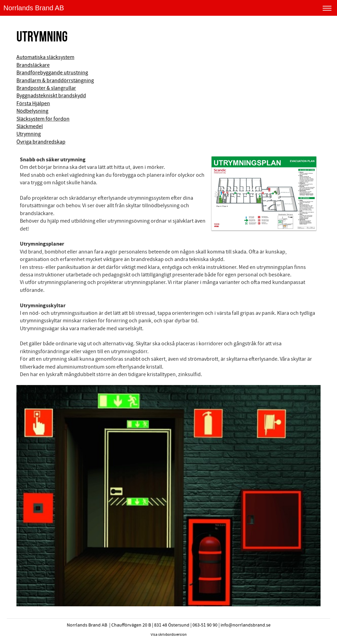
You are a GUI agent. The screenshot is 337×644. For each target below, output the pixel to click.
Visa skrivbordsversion (169, 635)
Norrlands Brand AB (34, 8)
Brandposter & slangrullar (46, 88)
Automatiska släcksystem (45, 57)
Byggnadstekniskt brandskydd (51, 96)
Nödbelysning (32, 111)
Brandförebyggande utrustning (52, 73)
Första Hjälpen (33, 103)
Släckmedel (30, 126)
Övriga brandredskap (41, 142)
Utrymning (29, 134)
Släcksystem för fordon (43, 119)
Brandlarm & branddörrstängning (55, 80)
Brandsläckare (33, 65)
